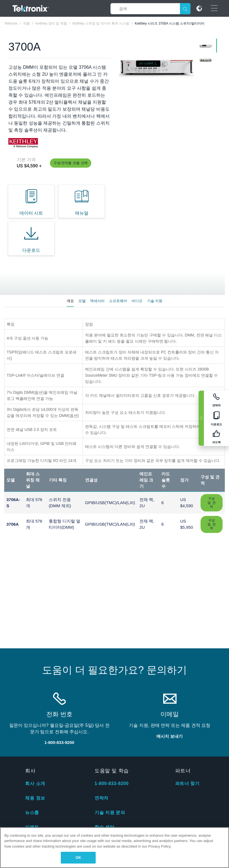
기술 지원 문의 (110, 813)
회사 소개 (35, 783)
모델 (82, 301)
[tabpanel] (156, 67)
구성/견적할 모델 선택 (71, 163)
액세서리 (97, 301)
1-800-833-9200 (112, 783)
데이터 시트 (31, 213)
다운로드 (31, 250)
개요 (70, 301)
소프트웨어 (118, 301)
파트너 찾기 (187, 783)
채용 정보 (35, 798)
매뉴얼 (82, 213)
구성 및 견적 (212, 503)
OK (78, 858)
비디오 (137, 301)
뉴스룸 (32, 813)
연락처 (102, 798)
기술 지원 (155, 301)
